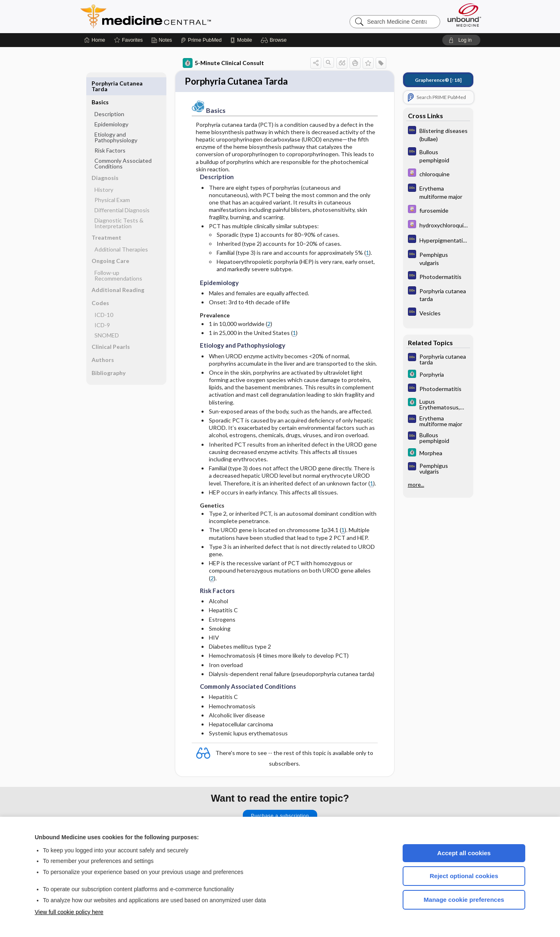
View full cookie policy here (69, 912)
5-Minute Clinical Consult (223, 63)
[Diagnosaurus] (438, 134)
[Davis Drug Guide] (438, 174)
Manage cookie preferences (464, 900)
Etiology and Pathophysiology (116, 118)
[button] (275, 40)
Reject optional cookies (464, 876)
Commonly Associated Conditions (123, 145)
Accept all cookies (464, 853)
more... (416, 484)
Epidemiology (111, 105)
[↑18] (438, 80)
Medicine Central (182, 16)
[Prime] (201, 40)
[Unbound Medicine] (464, 15)
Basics (100, 83)
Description (109, 95)
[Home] (95, 40)
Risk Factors (110, 131)
